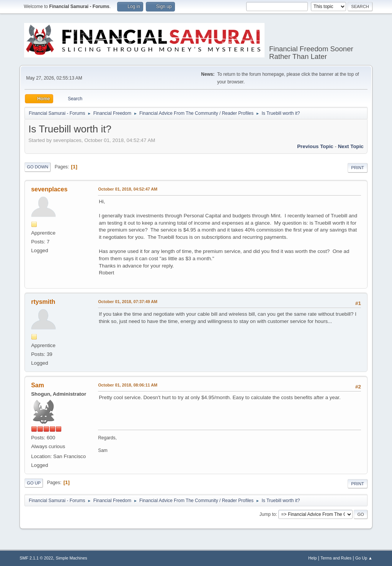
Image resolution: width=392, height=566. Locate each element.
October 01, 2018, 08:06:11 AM (128, 385)
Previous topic (315, 146)
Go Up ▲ (364, 558)
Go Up (34, 483)
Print (358, 168)
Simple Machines (72, 558)
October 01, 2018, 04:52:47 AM (128, 189)
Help (312, 558)
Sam (38, 385)
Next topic (351, 146)
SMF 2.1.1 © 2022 (36, 558)
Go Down (38, 167)
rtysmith (43, 302)
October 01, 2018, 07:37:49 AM (128, 302)
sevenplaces (49, 189)
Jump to (268, 514)
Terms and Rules (336, 558)
